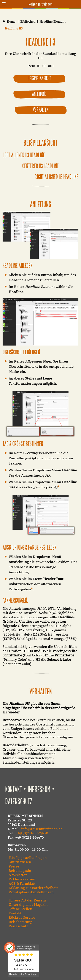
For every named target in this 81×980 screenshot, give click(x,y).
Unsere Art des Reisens (27, 900)
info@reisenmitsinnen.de (42, 829)
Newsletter (18, 875)
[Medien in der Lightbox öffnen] (40, 236)
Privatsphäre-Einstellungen (31, 892)
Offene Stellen (20, 909)
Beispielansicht (39, 79)
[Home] (12, 22)
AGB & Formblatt (22, 883)
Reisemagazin (20, 870)
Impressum (39, 790)
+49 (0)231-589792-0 (32, 833)
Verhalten (41, 110)
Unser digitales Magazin (28, 904)
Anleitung (39, 94)
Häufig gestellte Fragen (28, 858)
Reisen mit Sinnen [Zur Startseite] (40, 4)
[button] (4, 4)
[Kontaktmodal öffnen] (77, 4)
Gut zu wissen (20, 862)
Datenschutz (19, 802)
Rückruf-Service (22, 917)
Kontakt (14, 790)
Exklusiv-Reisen (22, 879)
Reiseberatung (20, 922)
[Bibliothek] (28, 22)
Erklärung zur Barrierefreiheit (33, 888)
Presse (14, 866)
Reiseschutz (18, 926)
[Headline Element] (53, 22)
